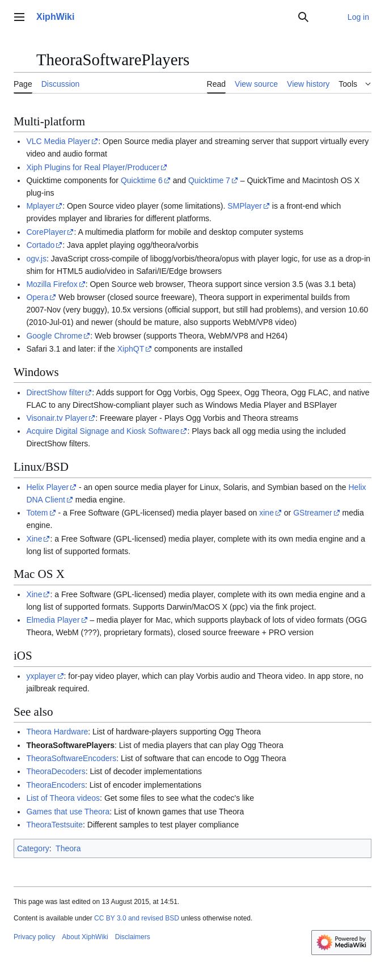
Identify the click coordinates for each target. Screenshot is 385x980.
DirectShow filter (55, 392)
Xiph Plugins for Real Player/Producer (93, 167)
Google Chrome (54, 336)
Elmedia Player (53, 620)
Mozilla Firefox (52, 284)
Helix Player (47, 487)
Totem (37, 513)
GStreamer (312, 513)
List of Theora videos (63, 798)
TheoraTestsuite (54, 825)
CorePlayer (46, 232)
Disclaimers (133, 937)
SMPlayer (245, 206)
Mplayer (40, 206)
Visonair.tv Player (57, 418)
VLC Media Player (58, 141)
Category (33, 848)
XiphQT (131, 349)
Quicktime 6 (142, 180)
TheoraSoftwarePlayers (70, 745)
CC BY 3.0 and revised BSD (137, 918)
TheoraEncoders (56, 785)
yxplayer (41, 676)
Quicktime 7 (209, 180)
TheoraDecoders (56, 771)
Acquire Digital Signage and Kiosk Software (103, 431)
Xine (34, 539)
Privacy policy (34, 937)
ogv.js (36, 259)
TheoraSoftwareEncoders (71, 758)
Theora (68, 848)
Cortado (40, 245)
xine (266, 513)
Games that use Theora (68, 812)
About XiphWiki (85, 937)
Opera (37, 297)
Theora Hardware (57, 732)
